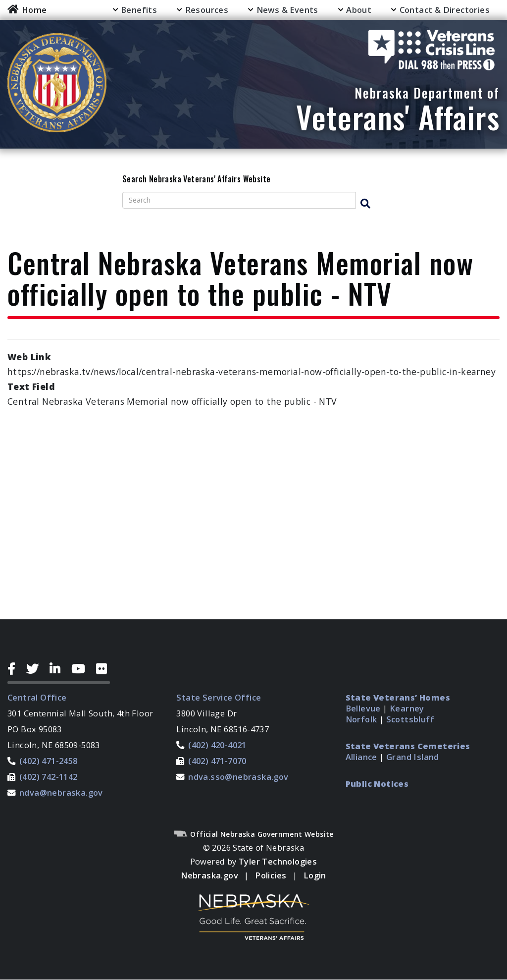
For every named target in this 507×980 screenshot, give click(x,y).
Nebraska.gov (209, 875)
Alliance (361, 757)
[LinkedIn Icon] (59, 669)
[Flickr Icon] (103, 669)
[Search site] (239, 200)
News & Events (287, 10)
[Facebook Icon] (15, 669)
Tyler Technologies (278, 861)
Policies (271, 875)
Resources (207, 10)
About (359, 10)
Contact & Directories (445, 10)
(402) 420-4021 (217, 745)
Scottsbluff (410, 719)
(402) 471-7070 (217, 761)
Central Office (37, 697)
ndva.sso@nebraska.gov (238, 777)
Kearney (407, 708)
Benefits (139, 10)
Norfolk (361, 719)
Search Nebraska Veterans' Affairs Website (196, 179)
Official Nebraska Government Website (253, 834)
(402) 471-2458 (49, 761)
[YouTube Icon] (82, 669)
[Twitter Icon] (36, 669)
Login (315, 875)
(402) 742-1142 (49, 777)
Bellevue (363, 708)
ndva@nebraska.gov (61, 792)
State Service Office (219, 697)
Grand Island (413, 757)
